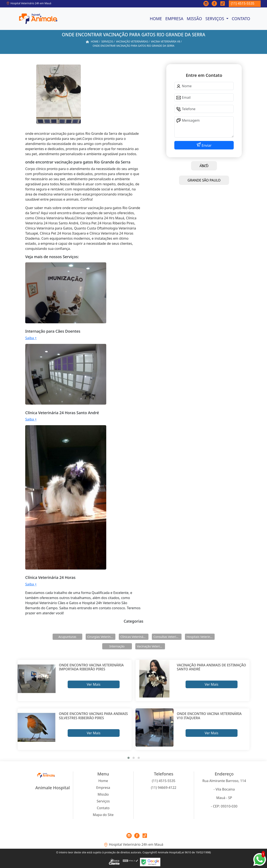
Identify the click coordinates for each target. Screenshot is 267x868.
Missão (194, 19)
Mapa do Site (103, 815)
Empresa (174, 19)
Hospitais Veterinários (201, 637)
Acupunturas (67, 637)
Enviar (206, 145)
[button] (129, 758)
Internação (117, 646)
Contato (241, 19)
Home (156, 19)
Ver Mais (94, 684)
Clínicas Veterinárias (134, 637)
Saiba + (31, 338)
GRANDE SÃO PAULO (204, 180)
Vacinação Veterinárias (151, 646)
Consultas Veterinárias (168, 637)
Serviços (215, 19)
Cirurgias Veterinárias (101, 637)
